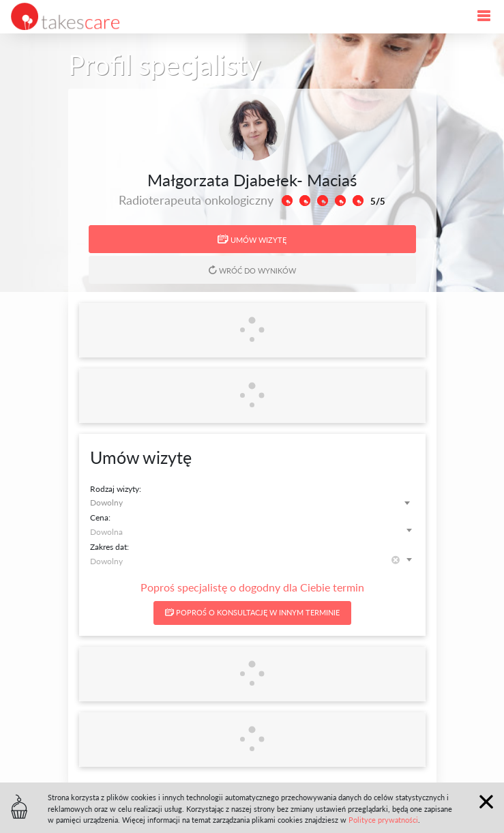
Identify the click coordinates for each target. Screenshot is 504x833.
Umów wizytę (252, 239)
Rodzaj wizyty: (116, 489)
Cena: (100, 517)
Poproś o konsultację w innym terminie (252, 612)
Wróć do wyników (252, 270)
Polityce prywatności (383, 820)
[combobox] (252, 502)
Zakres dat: (109, 547)
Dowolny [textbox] (106, 502)
